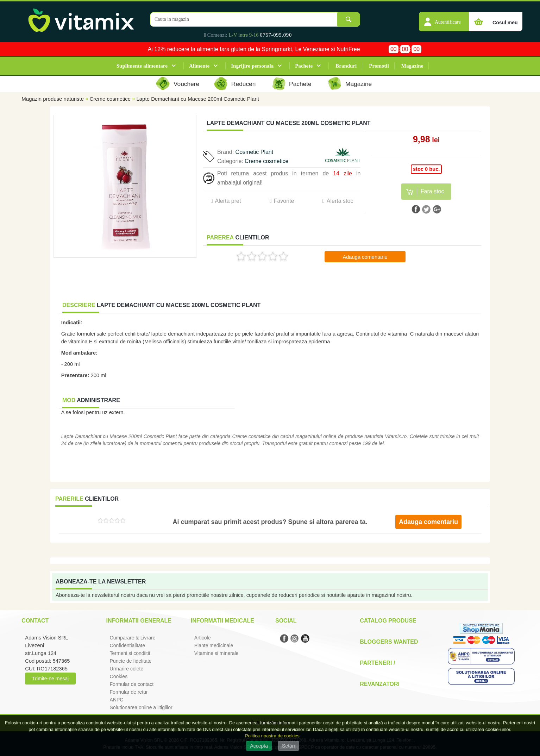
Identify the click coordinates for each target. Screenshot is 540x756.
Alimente (199, 66)
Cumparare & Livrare (133, 638)
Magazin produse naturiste (53, 99)
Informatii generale (139, 621)
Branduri (346, 66)
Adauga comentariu (365, 257)
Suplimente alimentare (142, 66)
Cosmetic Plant (255, 152)
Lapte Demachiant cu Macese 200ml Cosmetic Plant (198, 99)
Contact (35, 621)
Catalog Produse (388, 621)
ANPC (117, 700)
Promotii (379, 66)
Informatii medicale (222, 621)
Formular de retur (129, 692)
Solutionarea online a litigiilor (141, 707)
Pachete (304, 66)
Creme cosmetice (110, 99)
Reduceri (243, 84)
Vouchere (186, 84)
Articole (203, 638)
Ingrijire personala (252, 66)
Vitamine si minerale (216, 653)
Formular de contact (132, 684)
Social (286, 621)
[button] (444, 18)
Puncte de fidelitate (131, 661)
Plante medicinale (214, 645)
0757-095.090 (276, 35)
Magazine (412, 66)
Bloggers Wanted (389, 642)
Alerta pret (228, 201)
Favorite (284, 201)
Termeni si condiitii (130, 653)
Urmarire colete (127, 669)
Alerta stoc (340, 201)
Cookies (119, 676)
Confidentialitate (127, 645)
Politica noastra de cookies (272, 736)
